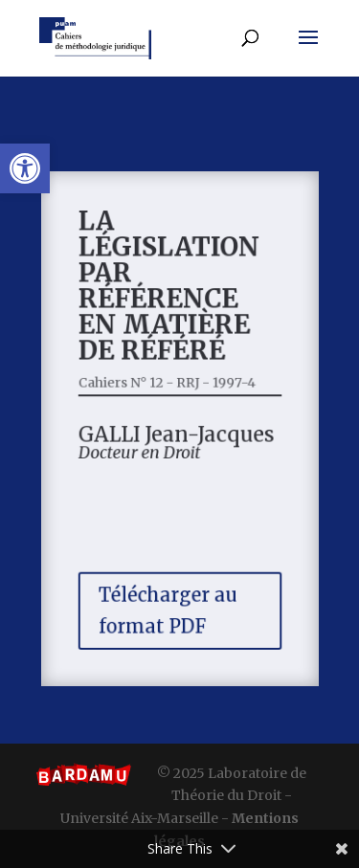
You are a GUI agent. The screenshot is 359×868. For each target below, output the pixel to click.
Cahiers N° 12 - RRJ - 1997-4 (168, 384)
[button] (25, 168)
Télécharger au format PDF (168, 602)
